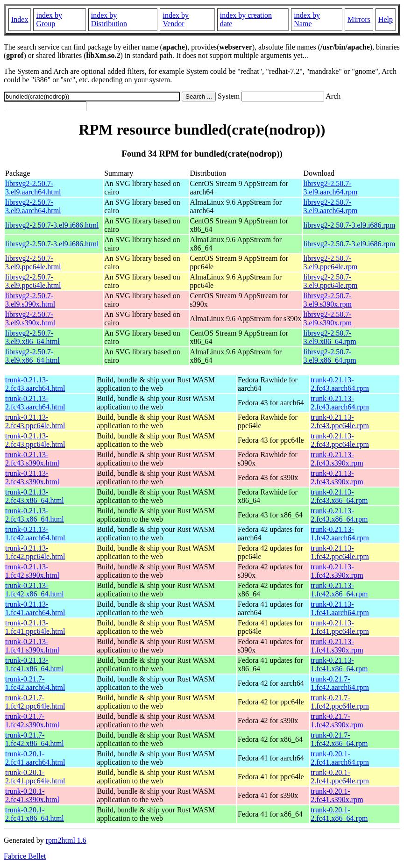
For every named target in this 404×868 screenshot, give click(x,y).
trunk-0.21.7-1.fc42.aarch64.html (35, 683)
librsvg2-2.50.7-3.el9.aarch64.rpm (330, 188)
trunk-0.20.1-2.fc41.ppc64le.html (35, 777)
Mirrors (359, 19)
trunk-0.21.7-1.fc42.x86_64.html (35, 739)
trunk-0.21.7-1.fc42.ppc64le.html (35, 702)
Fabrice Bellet (25, 856)
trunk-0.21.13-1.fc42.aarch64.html (35, 534)
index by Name (307, 19)
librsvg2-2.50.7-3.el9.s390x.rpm (327, 300)
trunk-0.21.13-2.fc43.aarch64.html (35, 384)
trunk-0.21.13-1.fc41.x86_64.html (35, 664)
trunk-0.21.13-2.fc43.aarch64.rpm (340, 384)
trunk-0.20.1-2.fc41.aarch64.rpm (340, 758)
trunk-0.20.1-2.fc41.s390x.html (32, 795)
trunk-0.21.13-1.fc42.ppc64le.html (35, 552)
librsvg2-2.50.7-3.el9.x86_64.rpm (330, 337)
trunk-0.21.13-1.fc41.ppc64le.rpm (340, 627)
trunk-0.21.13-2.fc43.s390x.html (32, 459)
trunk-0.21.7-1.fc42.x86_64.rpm (339, 739)
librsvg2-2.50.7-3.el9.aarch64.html (33, 188)
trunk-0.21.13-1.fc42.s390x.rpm (337, 571)
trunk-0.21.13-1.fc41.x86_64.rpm (339, 664)
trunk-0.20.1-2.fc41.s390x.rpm (337, 795)
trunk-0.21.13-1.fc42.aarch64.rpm (340, 534)
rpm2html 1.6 (66, 840)
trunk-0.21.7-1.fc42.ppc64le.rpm (340, 702)
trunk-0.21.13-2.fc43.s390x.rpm (337, 459)
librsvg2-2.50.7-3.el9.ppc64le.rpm (330, 262)
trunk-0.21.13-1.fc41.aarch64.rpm (340, 608)
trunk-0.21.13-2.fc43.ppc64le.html (35, 421)
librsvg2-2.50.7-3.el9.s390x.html (30, 300)
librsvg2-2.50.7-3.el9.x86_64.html (32, 337)
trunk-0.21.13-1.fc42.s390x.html (32, 571)
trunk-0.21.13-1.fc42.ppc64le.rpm (340, 552)
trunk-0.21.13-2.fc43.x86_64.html (35, 496)
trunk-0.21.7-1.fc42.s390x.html (32, 721)
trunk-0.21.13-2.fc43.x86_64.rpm (339, 496)
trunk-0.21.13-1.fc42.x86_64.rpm (339, 590)
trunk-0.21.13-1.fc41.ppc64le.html (35, 627)
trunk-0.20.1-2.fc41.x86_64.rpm (339, 814)
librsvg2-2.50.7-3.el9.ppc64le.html (33, 262)
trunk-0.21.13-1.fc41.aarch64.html (35, 608)
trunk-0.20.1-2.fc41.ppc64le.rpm (340, 777)
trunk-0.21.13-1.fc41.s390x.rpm (337, 646)
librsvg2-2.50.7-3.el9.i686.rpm (349, 225)
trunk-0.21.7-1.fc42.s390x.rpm (337, 721)
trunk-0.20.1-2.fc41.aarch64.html (35, 758)
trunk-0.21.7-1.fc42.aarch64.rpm (340, 683)
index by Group (49, 19)
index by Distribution (109, 19)
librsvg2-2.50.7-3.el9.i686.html (52, 225)
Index (20, 19)
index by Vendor (176, 19)
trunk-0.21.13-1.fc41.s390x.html (32, 646)
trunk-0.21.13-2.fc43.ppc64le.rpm (340, 421)
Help (386, 19)
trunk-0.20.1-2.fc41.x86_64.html (35, 814)
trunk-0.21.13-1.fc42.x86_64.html (35, 590)
